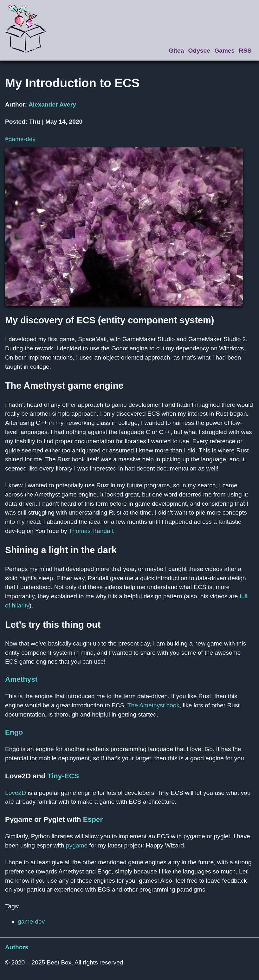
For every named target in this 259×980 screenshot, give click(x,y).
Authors (17, 947)
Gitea (176, 51)
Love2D (16, 793)
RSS (245, 51)
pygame (77, 845)
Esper (93, 819)
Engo (14, 732)
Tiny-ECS (63, 776)
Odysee (199, 51)
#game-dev (20, 139)
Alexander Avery (52, 104)
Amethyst (21, 679)
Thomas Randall (91, 531)
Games (224, 51)
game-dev (31, 922)
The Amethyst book (153, 705)
